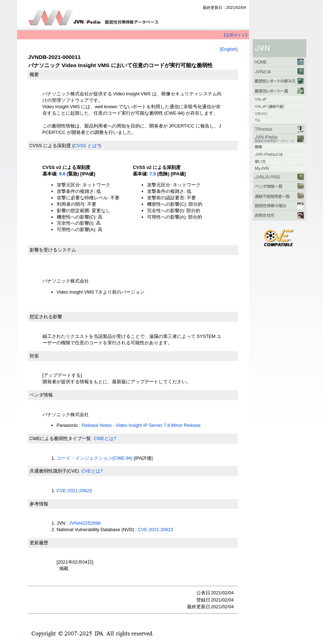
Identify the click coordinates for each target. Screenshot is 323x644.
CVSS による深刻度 (50, 146)
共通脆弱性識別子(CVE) (54, 471)
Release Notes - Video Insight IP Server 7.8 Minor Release (141, 425)
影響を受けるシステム (53, 250)
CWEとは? (105, 438)
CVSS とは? (87, 146)
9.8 (62, 174)
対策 (34, 356)
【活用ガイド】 (235, 35)
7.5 (153, 174)
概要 (34, 74)
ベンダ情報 (41, 395)
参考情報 (39, 504)
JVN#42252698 (85, 523)
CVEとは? (92, 471)
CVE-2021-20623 (74, 491)
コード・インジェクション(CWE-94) (95, 458)
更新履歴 (39, 543)
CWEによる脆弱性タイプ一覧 (60, 438)
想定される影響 (46, 317)
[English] (229, 49)
